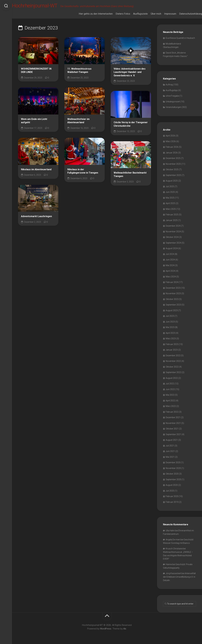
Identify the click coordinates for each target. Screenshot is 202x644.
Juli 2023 (170, 316)
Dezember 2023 (173, 288)
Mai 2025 (170, 198)
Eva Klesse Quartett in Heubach (180, 38)
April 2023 (170, 333)
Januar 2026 (172, 153)
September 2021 (173, 434)
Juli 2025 (170, 186)
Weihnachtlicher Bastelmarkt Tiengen (130, 174)
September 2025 (173, 175)
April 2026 (170, 136)
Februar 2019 (172, 502)
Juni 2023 (170, 322)
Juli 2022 (170, 384)
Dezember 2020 (173, 462)
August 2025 (172, 181)
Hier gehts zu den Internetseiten (90, 14)
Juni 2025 (170, 192)
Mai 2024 (170, 265)
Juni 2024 (170, 260)
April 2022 (170, 401)
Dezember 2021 (173, 417)
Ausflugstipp (172, 90)
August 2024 (172, 248)
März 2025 (171, 209)
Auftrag (169, 85)
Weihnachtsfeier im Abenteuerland (78, 121)
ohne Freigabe (172, 96)
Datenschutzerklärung (185, 14)
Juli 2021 (170, 446)
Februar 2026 (172, 147)
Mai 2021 (170, 457)
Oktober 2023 (172, 299)
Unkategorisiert (173, 102)
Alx (125, 629)
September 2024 (173, 243)
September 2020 (173, 479)
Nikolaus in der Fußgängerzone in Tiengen (83, 171)
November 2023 (173, 293)
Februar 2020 (172, 496)
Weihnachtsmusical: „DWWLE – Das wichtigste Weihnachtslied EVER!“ (178, 555)
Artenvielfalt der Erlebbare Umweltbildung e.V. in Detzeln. (179, 577)
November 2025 (173, 164)
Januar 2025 (172, 220)
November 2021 (173, 423)
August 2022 (172, 378)
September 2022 (173, 372)
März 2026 (171, 141)
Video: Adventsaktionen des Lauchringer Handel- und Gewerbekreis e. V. (130, 72)
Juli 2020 (170, 491)
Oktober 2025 (172, 169)
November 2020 (173, 468)
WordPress (106, 629)
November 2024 (173, 232)
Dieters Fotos (117, 14)
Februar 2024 (172, 282)
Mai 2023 (170, 327)
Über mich (150, 14)
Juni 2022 (170, 389)
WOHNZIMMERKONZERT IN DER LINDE (36, 70)
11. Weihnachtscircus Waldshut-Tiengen (79, 70)
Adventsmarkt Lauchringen (36, 216)
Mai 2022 (170, 395)
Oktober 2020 (172, 474)
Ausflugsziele (134, 14)
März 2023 (171, 339)
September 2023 (173, 305)
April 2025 (170, 203)
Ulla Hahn (170, 531)
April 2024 (170, 271)
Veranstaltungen (173, 107)
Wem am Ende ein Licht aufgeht (34, 121)
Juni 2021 (170, 451)
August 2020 (172, 485)
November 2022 (173, 361)
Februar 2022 (172, 412)
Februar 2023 (172, 344)
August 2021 (172, 440)
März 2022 (171, 406)
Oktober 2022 (172, 367)
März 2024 (171, 277)
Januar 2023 (172, 350)
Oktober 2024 (172, 237)
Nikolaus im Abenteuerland (36, 169)
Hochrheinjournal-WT (43, 6)
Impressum (164, 14)
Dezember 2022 (173, 356)
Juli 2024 (170, 254)
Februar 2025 (172, 215)
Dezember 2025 (173, 158)
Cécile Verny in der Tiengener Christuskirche (131, 124)
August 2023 (172, 310)
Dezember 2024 (173, 226)
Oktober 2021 (172, 429)
